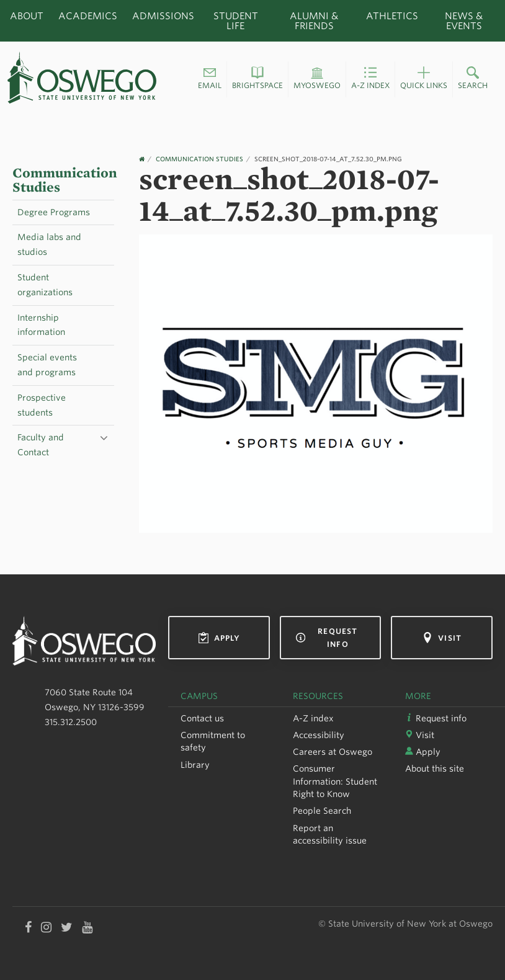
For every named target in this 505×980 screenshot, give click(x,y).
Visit (442, 638)
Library (195, 765)
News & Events (464, 20)
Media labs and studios (49, 244)
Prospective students (42, 405)
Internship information (41, 325)
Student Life (236, 20)
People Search (322, 811)
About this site (435, 768)
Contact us (202, 718)
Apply (219, 638)
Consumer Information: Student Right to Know (335, 781)
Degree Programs (54, 212)
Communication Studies (65, 180)
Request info (327, 638)
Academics (88, 16)
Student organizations (45, 285)
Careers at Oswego (333, 752)
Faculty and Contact (41, 445)
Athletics (392, 16)
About (27, 16)
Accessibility (319, 735)
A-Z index (313, 718)
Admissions (163, 16)
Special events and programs (47, 365)
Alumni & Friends (314, 20)
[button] (210, 79)
